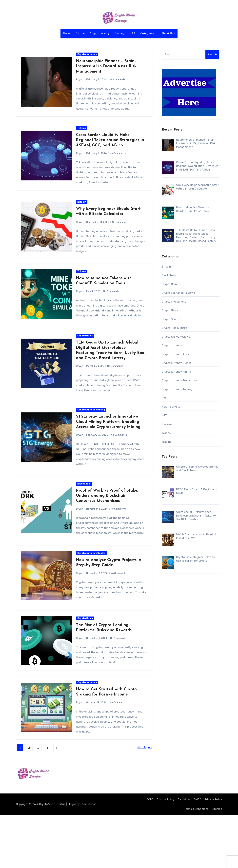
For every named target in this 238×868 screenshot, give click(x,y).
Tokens (82, 135)
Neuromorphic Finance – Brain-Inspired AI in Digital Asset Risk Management (107, 68)
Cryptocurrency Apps (175, 354)
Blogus (72, 857)
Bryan (80, 82)
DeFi (165, 398)
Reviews (167, 424)
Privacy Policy (213, 852)
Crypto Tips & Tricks (174, 328)
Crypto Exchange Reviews (178, 293)
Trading (119, 34)
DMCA (198, 852)
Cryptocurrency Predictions (179, 380)
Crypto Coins (86, 664)
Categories (148, 34)
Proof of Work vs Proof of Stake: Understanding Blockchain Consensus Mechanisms (108, 528)
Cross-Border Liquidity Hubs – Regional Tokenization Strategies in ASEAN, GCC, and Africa (111, 147)
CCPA (150, 852)
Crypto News (86, 359)
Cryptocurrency (100, 34)
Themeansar (88, 857)
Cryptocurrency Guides (92, 595)
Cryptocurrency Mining (92, 438)
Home (67, 34)
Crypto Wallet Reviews (176, 337)
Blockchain (84, 516)
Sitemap (217, 862)
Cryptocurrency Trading (177, 389)
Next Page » (144, 800)
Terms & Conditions (196, 862)
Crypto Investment (174, 302)
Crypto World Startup (40, 835)
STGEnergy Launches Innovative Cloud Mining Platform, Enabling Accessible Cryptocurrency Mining (109, 450)
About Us (168, 34)
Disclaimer (184, 852)
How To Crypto (171, 407)
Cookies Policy (166, 852)
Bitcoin (80, 34)
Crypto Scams (171, 319)
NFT (132, 34)
